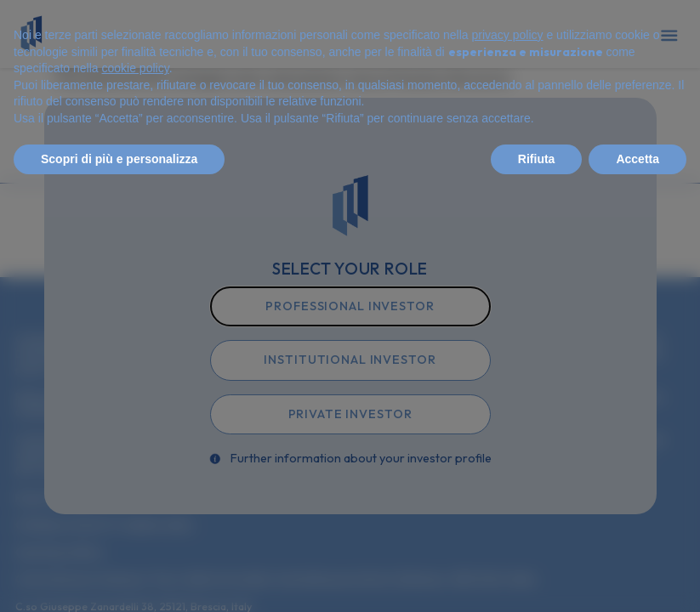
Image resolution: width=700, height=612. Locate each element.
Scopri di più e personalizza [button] (119, 159)
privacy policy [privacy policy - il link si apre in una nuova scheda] (508, 35)
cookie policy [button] (136, 68)
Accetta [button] (637, 159)
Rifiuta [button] (537, 159)
